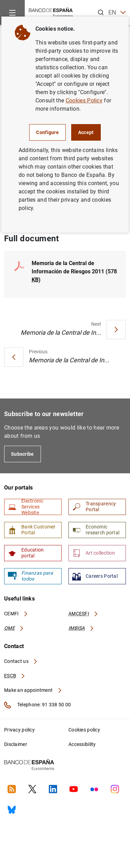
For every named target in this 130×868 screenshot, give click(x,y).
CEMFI (16, 614)
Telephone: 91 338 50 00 (37, 705)
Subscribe (23, 454)
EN (117, 13)
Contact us (21, 661)
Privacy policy (19, 730)
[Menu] (12, 12)
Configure (47, 132)
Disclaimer (16, 744)
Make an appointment (33, 690)
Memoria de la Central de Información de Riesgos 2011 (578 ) (74, 271)
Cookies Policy (84, 100)
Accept (86, 132)
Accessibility (82, 744)
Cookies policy (84, 730)
